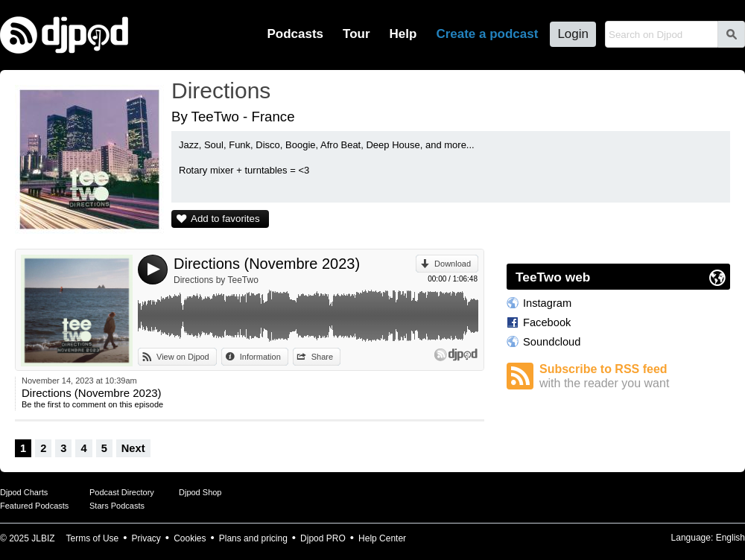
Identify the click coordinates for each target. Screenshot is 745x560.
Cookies (190, 538)
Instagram (547, 303)
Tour (356, 34)
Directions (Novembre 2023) (267, 264)
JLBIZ (43, 538)
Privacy (146, 538)
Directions (221, 90)
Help (403, 34)
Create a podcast (487, 34)
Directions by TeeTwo (216, 280)
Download (453, 264)
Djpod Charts (24, 492)
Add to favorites (225, 219)
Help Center (382, 538)
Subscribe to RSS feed (635, 376)
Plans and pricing (253, 538)
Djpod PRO (323, 538)
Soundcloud (552, 342)
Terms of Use (93, 538)
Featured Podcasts (34, 506)
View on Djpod (183, 357)
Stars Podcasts (117, 506)
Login (573, 34)
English (730, 538)
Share (322, 357)
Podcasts (295, 34)
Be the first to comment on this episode (92, 404)
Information (260, 357)
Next (133, 448)
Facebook (547, 322)
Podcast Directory (122, 492)
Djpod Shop (200, 492)
